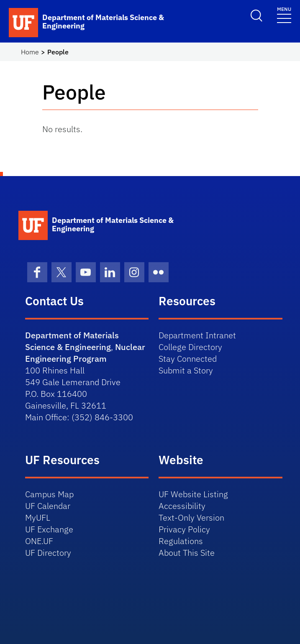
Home (30, 52)
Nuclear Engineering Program (85, 353)
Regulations (181, 541)
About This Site (187, 553)
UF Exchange (49, 529)
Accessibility (182, 506)
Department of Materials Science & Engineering (72, 341)
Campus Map (49, 494)
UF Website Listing (193, 494)
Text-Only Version (191, 517)
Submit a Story (186, 370)
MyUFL (38, 517)
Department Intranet (197, 335)
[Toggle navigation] (284, 14)
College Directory (190, 347)
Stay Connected (188, 359)
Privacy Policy (184, 529)
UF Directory (48, 553)
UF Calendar (48, 506)
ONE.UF (39, 541)
